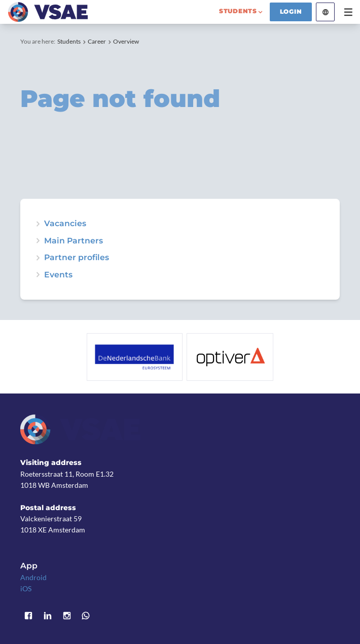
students (238, 11)
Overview (126, 41)
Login (291, 12)
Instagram (67, 616)
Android (33, 577)
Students (69, 41)
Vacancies (65, 224)
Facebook (28, 616)
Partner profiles (77, 258)
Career (97, 41)
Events (58, 275)
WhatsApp (86, 616)
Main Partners (74, 241)
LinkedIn (48, 616)
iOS (26, 588)
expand (38, 275)
